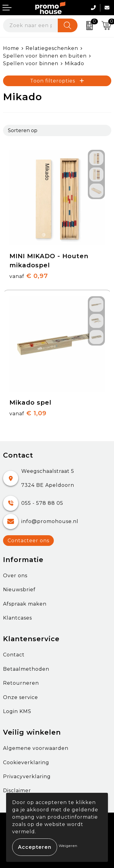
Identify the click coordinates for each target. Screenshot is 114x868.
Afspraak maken (25, 604)
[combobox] (31, 25)
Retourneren (21, 683)
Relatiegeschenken (52, 48)
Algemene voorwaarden (36, 748)
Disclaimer (17, 791)
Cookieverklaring (26, 763)
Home (11, 48)
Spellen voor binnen (31, 63)
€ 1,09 (28, 413)
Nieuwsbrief (19, 590)
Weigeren (68, 846)
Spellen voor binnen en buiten (45, 56)
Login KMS (17, 711)
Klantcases (17, 618)
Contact (14, 655)
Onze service (21, 697)
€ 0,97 (29, 276)
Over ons (15, 576)
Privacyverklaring (27, 777)
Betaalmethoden (26, 669)
